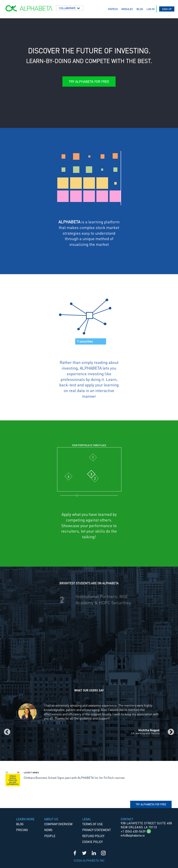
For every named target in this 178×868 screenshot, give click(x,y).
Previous (7, 732)
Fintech (113, 9)
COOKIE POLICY (92, 842)
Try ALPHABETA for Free (89, 81)
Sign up (167, 9)
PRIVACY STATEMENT (96, 830)
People (50, 836)
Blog (140, 9)
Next (171, 732)
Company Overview (58, 824)
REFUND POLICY (93, 836)
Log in (151, 9)
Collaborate (70, 8)
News (48, 830)
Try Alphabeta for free (151, 804)
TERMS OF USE (92, 824)
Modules (127, 9)
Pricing (22, 830)
